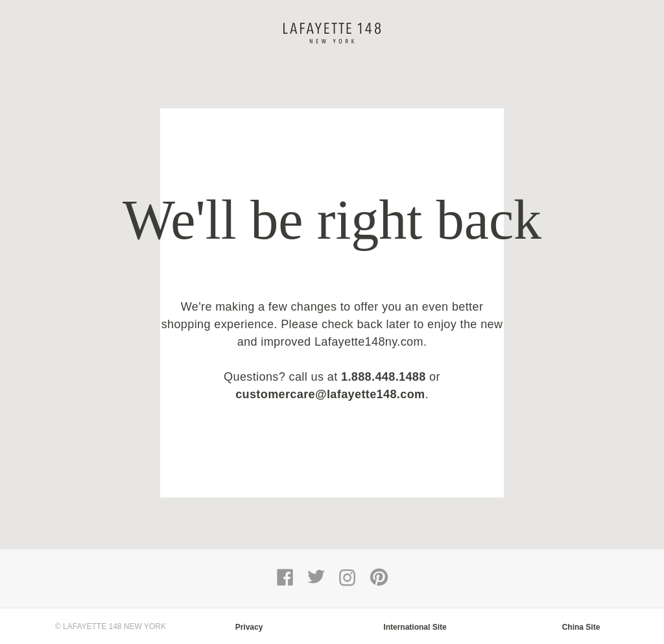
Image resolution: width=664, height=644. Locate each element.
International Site (415, 627)
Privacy (249, 627)
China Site (581, 627)
